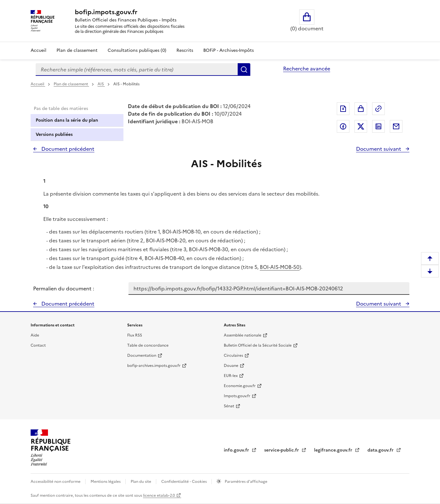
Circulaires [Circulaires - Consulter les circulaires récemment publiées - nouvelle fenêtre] (233, 355)
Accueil (39, 50)
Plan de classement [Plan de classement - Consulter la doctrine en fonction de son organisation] (77, 50)
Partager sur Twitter (361, 126)
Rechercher (244, 70)
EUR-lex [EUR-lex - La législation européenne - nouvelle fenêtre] (231, 376)
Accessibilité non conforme (56, 482)
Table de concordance (148, 345)
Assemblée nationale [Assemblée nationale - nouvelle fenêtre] (243, 335)
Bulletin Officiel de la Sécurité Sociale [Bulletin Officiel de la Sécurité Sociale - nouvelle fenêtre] (258, 345)
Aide (35, 335)
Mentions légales (106, 482)
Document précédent (67, 149)
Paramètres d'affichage (246, 482)
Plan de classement (71, 84)
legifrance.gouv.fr (334, 450)
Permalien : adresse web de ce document (378, 109)
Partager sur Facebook (343, 126)
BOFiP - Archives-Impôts (229, 50)
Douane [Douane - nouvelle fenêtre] (231, 366)
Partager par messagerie (396, 126)
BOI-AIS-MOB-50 (280, 267)
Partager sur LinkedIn (378, 126)
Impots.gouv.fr (237, 396)
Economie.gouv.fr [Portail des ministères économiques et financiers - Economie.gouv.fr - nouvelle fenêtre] (240, 386)
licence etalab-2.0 (159, 495)
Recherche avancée (307, 69)
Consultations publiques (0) (137, 50)
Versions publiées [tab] (54, 134)
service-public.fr (282, 450)
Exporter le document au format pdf (343, 109)
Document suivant (379, 149)
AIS (101, 84)
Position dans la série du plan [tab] (67, 120)
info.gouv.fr (237, 450)
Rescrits (185, 50)
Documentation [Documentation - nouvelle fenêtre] (142, 355)
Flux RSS (135, 335)
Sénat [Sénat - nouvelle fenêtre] (229, 406)
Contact (38, 345)
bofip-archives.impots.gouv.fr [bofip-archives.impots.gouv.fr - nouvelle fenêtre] (154, 366)
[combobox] (137, 70)
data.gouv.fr (381, 450)
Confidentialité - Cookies (184, 482)
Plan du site (141, 482)
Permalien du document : (64, 288)
